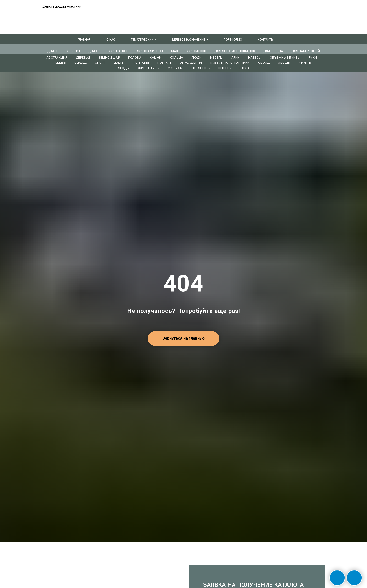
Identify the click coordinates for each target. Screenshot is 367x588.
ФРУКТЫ (305, 63)
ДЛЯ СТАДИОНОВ (150, 51)
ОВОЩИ (284, 63)
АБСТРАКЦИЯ (57, 58)
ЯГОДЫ (124, 68)
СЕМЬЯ (61, 63)
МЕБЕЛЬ (217, 58)
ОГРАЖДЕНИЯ (191, 63)
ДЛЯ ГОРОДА (273, 51)
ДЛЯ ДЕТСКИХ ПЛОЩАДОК (235, 51)
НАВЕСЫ (255, 58)
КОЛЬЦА (177, 58)
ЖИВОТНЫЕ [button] (147, 68)
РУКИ (313, 58)
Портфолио (233, 40)
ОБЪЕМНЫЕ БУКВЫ (285, 58)
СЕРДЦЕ (80, 63)
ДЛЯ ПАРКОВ (119, 51)
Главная (84, 40)
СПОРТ (100, 63)
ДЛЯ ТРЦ (73, 51)
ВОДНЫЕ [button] (200, 68)
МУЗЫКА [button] (175, 68)
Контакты (266, 40)
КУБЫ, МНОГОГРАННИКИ (230, 63)
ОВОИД (264, 63)
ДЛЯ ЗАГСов (196, 51)
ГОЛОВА (135, 58)
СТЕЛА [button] (245, 68)
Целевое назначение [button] (189, 40)
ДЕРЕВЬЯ (83, 58)
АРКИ (236, 58)
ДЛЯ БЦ (53, 51)
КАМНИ (156, 58)
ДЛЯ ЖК (94, 51)
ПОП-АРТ (165, 63)
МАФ (175, 51)
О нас (111, 40)
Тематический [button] (142, 40)
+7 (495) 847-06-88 (264, 9)
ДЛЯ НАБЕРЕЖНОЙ (306, 51)
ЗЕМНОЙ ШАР (109, 58)
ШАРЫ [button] (223, 68)
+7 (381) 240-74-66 (264, 16)
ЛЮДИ (197, 58)
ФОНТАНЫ (141, 63)
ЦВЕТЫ (119, 63)
